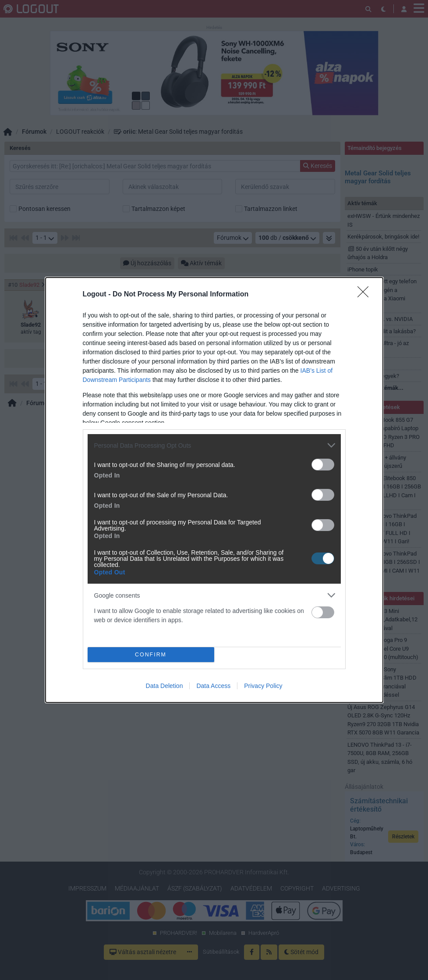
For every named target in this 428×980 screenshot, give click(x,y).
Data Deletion (164, 686)
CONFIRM (151, 655)
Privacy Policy (263, 686)
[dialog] (214, 490)
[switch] (323, 465)
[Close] (366, 295)
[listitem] (214, 445)
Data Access (213, 686)
